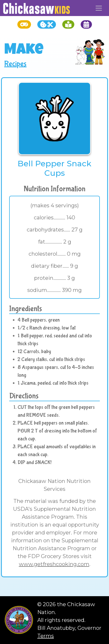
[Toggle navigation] (99, 8)
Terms (46, 636)
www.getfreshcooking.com (54, 564)
